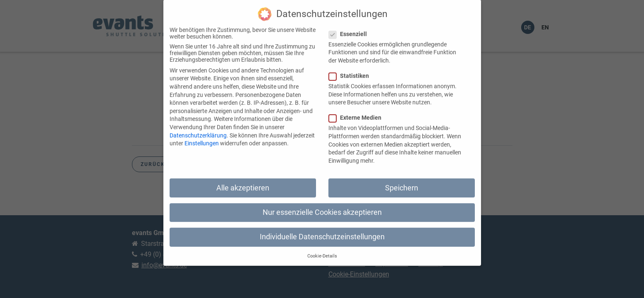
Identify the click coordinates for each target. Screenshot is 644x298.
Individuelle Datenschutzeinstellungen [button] (322, 229)
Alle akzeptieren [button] (243, 180)
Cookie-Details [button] (322, 249)
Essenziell (350, 26)
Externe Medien (358, 111)
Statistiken (351, 68)
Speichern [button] (402, 180)
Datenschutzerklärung (198, 128)
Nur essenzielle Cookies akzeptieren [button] (322, 205)
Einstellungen (202, 136)
